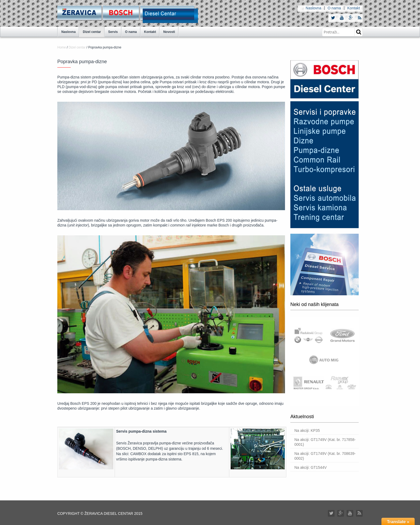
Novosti (169, 32)
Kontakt (354, 8)
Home (62, 47)
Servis (113, 32)
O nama (334, 8)
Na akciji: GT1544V (311, 467)
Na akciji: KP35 (307, 430)
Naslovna (313, 8)
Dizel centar (92, 32)
